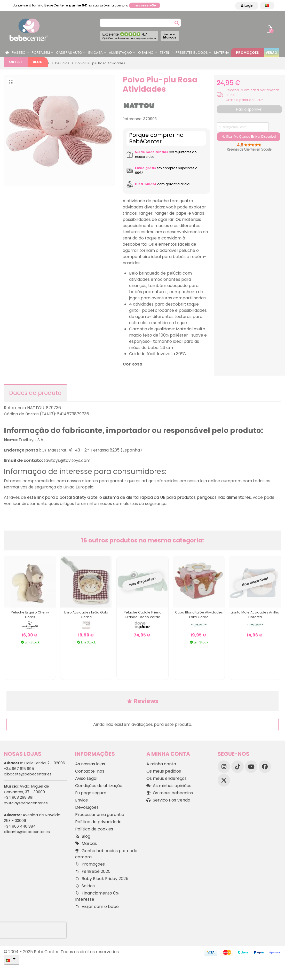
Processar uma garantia (100, 815)
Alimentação (120, 53)
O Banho (146, 53)
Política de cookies (94, 829)
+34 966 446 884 (20, 826)
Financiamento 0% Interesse (97, 896)
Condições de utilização (99, 786)
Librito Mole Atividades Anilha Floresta (255, 615)
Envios (81, 800)
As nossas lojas (90, 764)
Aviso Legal (86, 778)
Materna (222, 53)
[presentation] (33, 930)
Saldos (85, 886)
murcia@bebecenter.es (26, 803)
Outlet (16, 62)
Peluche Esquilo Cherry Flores (30, 615)
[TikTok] (237, 767)
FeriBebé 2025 (93, 872)
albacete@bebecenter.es (28, 774)
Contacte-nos (90, 771)
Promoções (247, 53)
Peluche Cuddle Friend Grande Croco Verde (143, 615)
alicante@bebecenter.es (27, 832)
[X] (224, 780)
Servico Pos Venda (168, 800)
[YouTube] (251, 767)
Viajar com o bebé (97, 907)
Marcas (170, 36)
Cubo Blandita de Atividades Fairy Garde (199, 615)
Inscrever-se (145, 5)
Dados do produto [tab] (35, 393)
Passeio (19, 53)
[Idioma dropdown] (267, 6)
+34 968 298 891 (19, 797)
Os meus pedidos (164, 771)
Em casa (96, 53)
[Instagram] (224, 767)
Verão (271, 53)
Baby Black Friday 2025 (102, 879)
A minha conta (161, 764)
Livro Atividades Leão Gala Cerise (86, 615)
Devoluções (87, 807)
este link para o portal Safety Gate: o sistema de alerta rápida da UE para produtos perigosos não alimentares (139, 497)
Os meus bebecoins (170, 793)
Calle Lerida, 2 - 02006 (34, 763)
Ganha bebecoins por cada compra (106, 854)
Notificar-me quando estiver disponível (249, 137)
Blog (38, 62)
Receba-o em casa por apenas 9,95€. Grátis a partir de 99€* (253, 95)
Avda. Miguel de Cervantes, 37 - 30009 (26, 789)
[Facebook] (265, 767)
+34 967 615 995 (19, 769)
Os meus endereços (167, 778)
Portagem (41, 53)
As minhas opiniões (169, 786)
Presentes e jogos (192, 53)
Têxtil (165, 53)
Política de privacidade (98, 822)
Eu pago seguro (91, 793)
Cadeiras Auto (69, 53)
